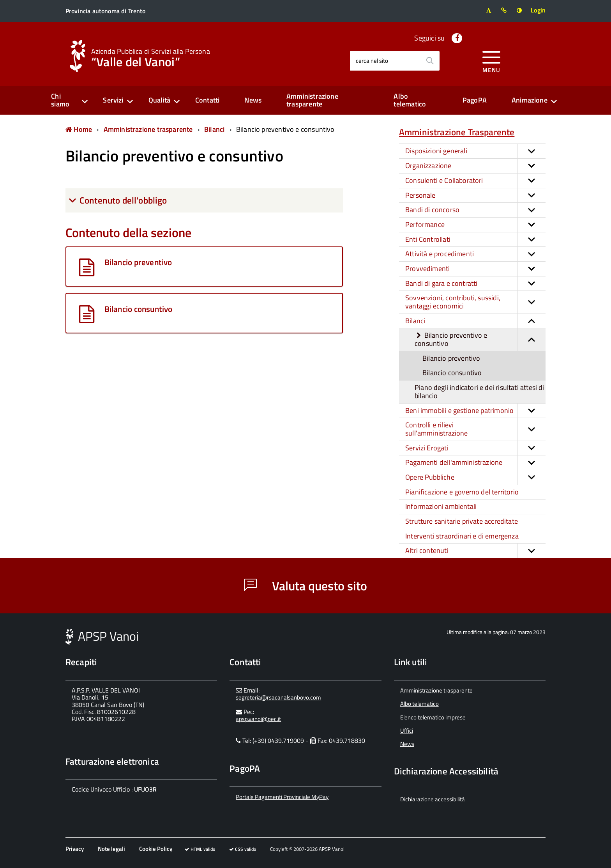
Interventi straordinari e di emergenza (462, 536)
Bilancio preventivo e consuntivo (285, 129)
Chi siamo (60, 100)
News (253, 100)
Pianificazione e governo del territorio (462, 492)
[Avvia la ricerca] (430, 61)
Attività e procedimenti (475, 254)
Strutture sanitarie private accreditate (462, 521)
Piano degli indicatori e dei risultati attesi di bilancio (479, 391)
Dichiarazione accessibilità (433, 799)
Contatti (207, 100)
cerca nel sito (372, 61)
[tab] (204, 200)
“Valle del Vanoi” (151, 57)
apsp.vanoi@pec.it (258, 719)
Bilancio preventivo (451, 358)
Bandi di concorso (475, 210)
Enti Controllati (475, 240)
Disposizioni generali (475, 151)
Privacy (75, 849)
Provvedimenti (475, 269)
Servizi (113, 100)
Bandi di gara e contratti (475, 284)
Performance (475, 225)
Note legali (111, 849)
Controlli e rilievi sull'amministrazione (475, 429)
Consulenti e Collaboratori (475, 181)
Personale (475, 196)
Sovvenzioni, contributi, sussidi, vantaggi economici (475, 302)
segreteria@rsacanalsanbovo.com (278, 697)
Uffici (407, 731)
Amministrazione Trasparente (457, 132)
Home (79, 129)
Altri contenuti (475, 551)
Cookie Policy (156, 849)
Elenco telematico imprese (433, 717)
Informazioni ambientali (441, 506)
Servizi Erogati (475, 448)
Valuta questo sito (306, 586)
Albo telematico (410, 100)
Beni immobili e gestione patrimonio (475, 411)
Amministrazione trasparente (312, 100)
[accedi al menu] (492, 61)
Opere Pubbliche (475, 477)
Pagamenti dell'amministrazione (475, 463)
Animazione (530, 100)
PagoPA (475, 100)
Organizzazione (475, 166)
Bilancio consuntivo (452, 373)
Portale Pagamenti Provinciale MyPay (282, 797)
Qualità (159, 100)
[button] (532, 151)
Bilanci (214, 129)
